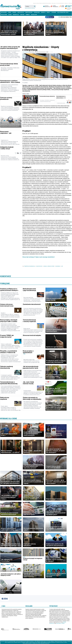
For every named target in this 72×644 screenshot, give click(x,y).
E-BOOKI (10, 15)
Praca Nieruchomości (50, 17)
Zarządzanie (37, 12)
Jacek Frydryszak (26, 52)
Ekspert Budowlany (5, 629)
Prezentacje (16, 15)
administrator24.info (11, 6)
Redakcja (66, 3)
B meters (22, 15)
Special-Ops (26, 629)
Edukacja (43, 12)
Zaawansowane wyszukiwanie (30, 8)
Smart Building (29, 12)
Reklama (70, 3)
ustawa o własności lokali (49, 266)
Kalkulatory (34, 15)
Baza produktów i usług (63, 12)
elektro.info (16, 629)
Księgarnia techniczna (60, 629)
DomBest (28, 15)
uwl (62, 266)
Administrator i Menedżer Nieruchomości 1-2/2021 (39, 52)
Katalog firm (4, 15)
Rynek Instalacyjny (48, 629)
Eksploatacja (21, 12)
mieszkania (58, 266)
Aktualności (4, 12)
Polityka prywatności (60, 3)
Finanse (14, 12)
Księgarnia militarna (70, 629)
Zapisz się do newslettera (66, 17)
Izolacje (36, 629)
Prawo (10, 12)
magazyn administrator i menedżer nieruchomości (42, 3)
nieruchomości (39, 266)
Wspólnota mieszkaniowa (30, 266)
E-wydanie (54, 12)
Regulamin (54, 3)
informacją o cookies (60, 623)
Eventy (48, 12)
